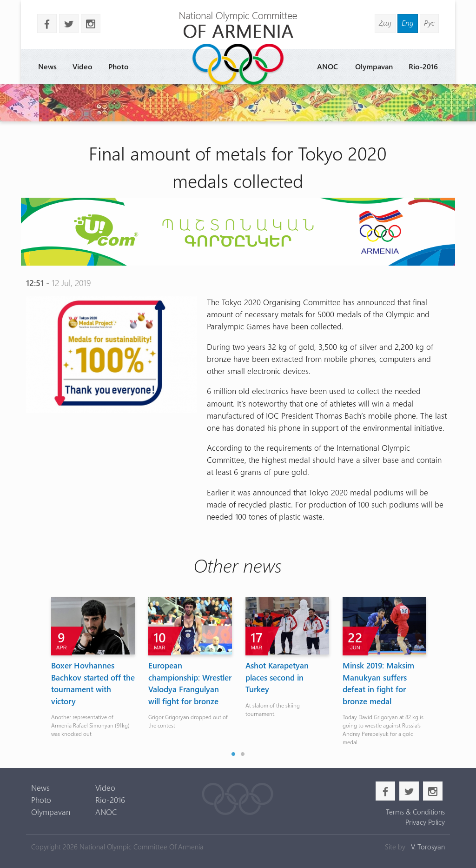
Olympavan (374, 66)
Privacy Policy (425, 822)
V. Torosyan (428, 847)
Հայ (385, 23)
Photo (119, 66)
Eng (408, 23)
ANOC (327, 66)
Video (83, 66)
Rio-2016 (423, 66)
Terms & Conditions (415, 812)
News (47, 66)
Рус (429, 23)
